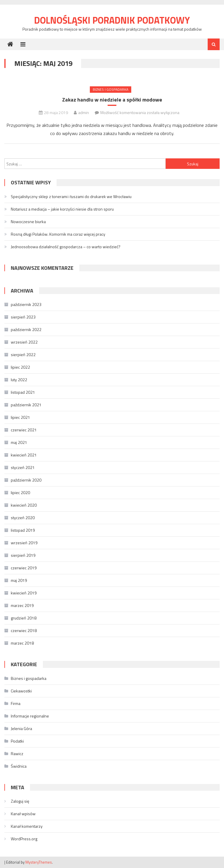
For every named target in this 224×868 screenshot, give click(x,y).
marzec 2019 (22, 605)
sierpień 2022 (23, 355)
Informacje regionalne (30, 716)
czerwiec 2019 (24, 568)
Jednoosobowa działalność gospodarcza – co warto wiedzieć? (66, 247)
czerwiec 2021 (24, 430)
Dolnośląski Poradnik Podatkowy (112, 20)
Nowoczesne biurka (28, 222)
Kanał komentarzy (27, 826)
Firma (16, 703)
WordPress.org (24, 839)
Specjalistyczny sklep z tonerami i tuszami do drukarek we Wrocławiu (71, 196)
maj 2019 (19, 580)
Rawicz (17, 754)
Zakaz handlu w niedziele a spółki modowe (112, 100)
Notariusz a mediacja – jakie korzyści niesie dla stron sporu (62, 209)
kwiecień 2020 (24, 505)
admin (84, 112)
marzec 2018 (22, 643)
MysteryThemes (39, 862)
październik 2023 (26, 304)
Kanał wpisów (23, 814)
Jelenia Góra (21, 728)
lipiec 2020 (20, 492)
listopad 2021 (23, 392)
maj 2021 (19, 442)
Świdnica (19, 766)
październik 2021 (26, 405)
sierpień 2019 (23, 555)
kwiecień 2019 (24, 593)
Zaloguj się (20, 801)
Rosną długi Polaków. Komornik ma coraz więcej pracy (58, 234)
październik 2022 (26, 329)
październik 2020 (26, 480)
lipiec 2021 (20, 417)
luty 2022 (19, 380)
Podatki (17, 741)
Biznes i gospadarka (111, 89)
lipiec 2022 (20, 367)
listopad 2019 (23, 530)
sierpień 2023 (23, 317)
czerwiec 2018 (24, 630)
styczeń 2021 (23, 467)
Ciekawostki (21, 691)
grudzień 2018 (24, 618)
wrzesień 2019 (24, 543)
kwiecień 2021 (24, 455)
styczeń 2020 (23, 518)
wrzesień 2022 (24, 342)
